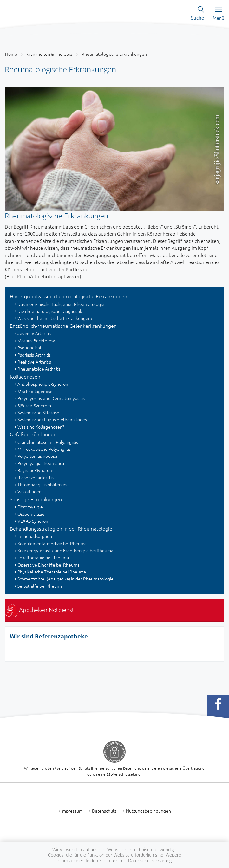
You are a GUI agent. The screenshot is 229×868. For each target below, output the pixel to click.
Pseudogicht (29, 347)
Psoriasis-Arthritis (34, 355)
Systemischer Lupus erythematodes (52, 419)
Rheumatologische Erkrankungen (114, 54)
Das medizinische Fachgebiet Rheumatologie (61, 304)
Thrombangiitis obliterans (42, 484)
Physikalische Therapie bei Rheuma (52, 572)
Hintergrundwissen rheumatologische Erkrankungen (69, 296)
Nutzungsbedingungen (148, 811)
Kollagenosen (25, 376)
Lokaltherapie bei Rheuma (43, 557)
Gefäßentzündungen (33, 434)
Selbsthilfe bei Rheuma (40, 586)
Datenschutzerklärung (150, 861)
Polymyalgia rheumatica (41, 463)
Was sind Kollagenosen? (41, 427)
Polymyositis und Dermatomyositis (51, 398)
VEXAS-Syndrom (33, 521)
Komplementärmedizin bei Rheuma (52, 543)
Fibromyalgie (30, 507)
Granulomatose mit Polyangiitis (48, 442)
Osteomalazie (31, 514)
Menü (219, 14)
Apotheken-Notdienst (40, 609)
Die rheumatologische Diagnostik (50, 311)
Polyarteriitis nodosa (37, 456)
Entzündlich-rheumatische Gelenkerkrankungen (63, 326)
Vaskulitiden (29, 491)
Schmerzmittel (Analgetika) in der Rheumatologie (65, 579)
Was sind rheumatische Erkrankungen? (55, 318)
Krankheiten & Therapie (49, 54)
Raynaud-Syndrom (35, 470)
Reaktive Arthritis (34, 362)
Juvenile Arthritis (34, 333)
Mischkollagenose (35, 391)
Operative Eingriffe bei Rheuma (49, 565)
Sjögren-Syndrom (34, 405)
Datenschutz (104, 811)
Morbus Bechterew (36, 340)
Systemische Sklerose (38, 412)
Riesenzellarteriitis (36, 477)
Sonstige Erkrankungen (36, 499)
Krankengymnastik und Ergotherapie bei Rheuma (65, 550)
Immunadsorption (35, 536)
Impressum (72, 811)
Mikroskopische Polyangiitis (44, 449)
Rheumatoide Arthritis (39, 369)
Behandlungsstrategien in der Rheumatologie (61, 528)
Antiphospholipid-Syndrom (43, 384)
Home (11, 54)
